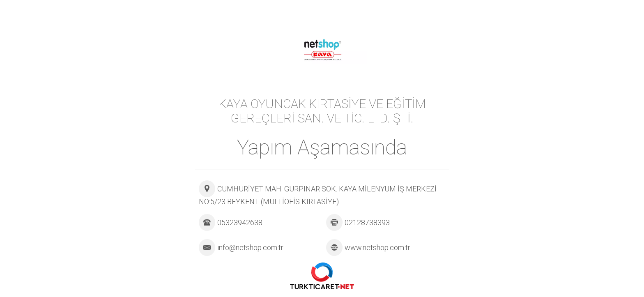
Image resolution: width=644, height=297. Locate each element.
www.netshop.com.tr (377, 247)
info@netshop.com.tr (250, 247)
